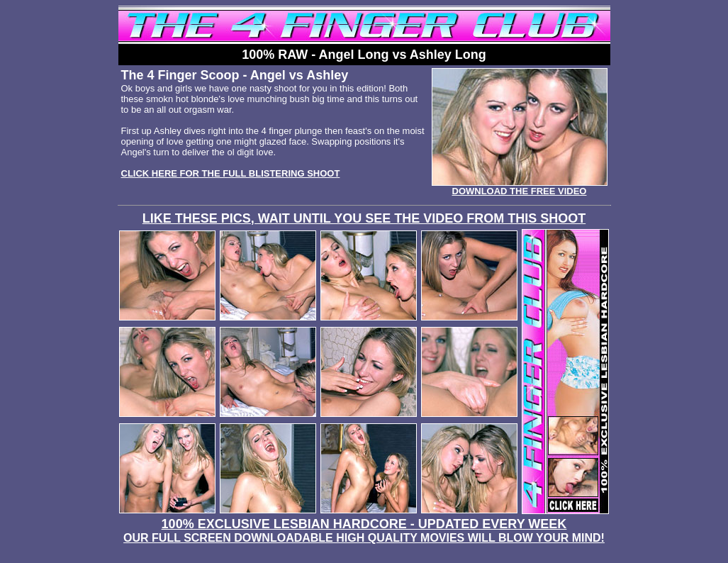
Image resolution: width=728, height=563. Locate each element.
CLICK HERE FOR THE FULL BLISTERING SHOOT (231, 173)
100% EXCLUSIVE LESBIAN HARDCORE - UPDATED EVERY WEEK (364, 530)
